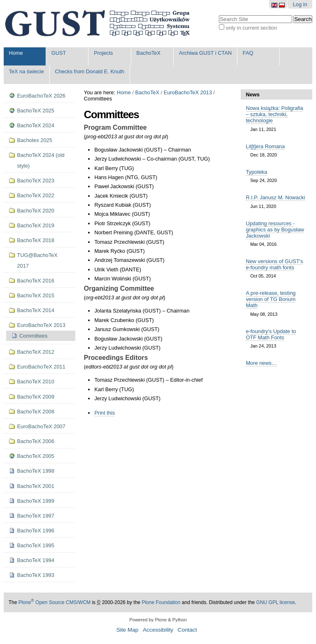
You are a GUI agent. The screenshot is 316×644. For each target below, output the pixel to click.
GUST (59, 53)
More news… (261, 363)
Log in (300, 4)
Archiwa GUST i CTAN (205, 53)
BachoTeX (149, 53)
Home (16, 53)
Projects (103, 53)
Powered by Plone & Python (158, 620)
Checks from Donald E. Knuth (89, 71)
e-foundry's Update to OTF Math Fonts (271, 334)
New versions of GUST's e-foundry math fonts (274, 264)
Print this (105, 413)
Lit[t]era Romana (265, 146)
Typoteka (256, 172)
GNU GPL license (276, 602)
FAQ (248, 53)
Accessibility (158, 630)
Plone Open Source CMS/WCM (55, 602)
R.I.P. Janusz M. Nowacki (275, 197)
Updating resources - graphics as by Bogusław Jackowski (275, 230)
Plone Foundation (161, 602)
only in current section (251, 28)
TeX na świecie (26, 71)
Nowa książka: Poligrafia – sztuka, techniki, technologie (274, 114)
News (252, 94)
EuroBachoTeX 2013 (188, 92)
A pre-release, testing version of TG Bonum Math (271, 299)
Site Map (128, 630)
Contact (187, 630)
